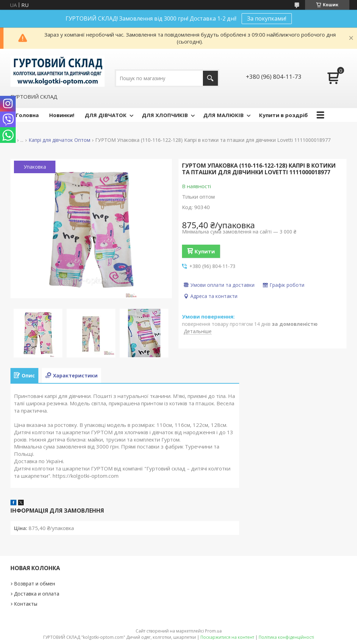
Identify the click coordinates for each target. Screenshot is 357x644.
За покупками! (267, 18)
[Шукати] (210, 78)
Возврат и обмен (35, 584)
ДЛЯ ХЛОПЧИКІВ (165, 115)
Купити (205, 251)
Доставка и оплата (37, 594)
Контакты (26, 604)
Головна (27, 115)
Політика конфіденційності (286, 637)
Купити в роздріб (283, 115)
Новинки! (62, 115)
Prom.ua (213, 631)
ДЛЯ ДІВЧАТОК (106, 115)
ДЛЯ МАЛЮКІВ (223, 115)
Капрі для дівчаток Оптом (59, 140)
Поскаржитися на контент (227, 637)
